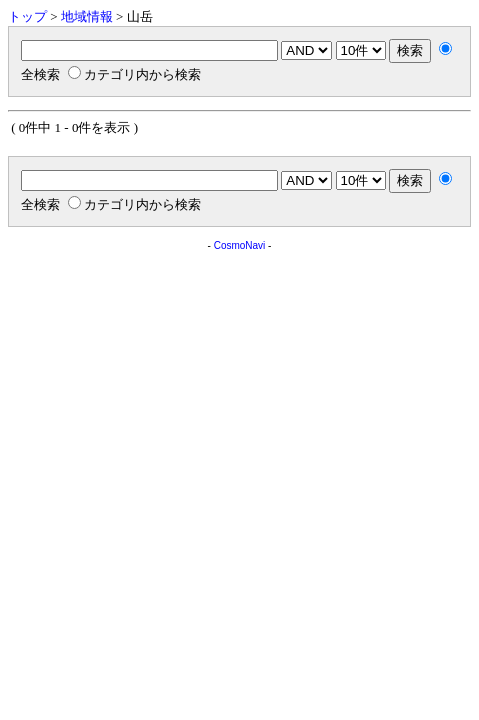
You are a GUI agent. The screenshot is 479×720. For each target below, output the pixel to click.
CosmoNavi (240, 245)
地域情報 (87, 16)
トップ (27, 16)
